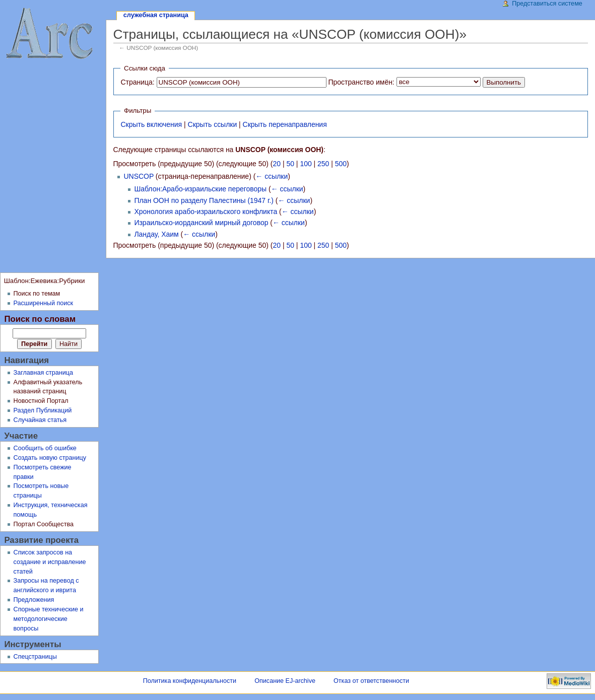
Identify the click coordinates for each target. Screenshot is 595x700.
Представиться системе (547, 4)
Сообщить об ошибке (45, 448)
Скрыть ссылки (213, 124)
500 (341, 164)
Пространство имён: (361, 82)
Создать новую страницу (50, 458)
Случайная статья (40, 420)
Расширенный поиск (44, 303)
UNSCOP (139, 176)
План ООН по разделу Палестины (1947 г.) (204, 200)
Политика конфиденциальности (190, 681)
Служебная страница (156, 15)
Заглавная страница (44, 373)
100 (306, 164)
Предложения (34, 600)
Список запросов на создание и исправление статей (50, 562)
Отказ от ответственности (371, 681)
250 (323, 164)
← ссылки (272, 176)
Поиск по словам (40, 319)
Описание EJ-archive (285, 681)
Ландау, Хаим (156, 234)
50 (290, 164)
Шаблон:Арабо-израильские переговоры (200, 189)
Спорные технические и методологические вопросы (49, 619)
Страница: (137, 82)
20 (277, 164)
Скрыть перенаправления (285, 124)
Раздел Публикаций (43, 410)
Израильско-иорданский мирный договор (201, 223)
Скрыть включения (151, 124)
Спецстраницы (35, 657)
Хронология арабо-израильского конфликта (206, 212)
